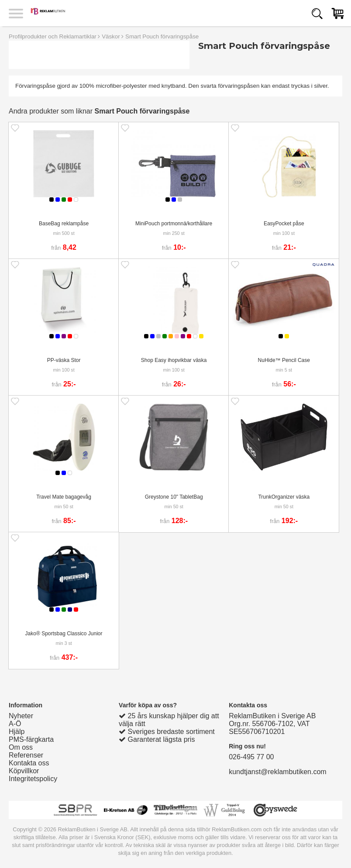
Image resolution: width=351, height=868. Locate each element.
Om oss (21, 747)
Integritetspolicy (33, 779)
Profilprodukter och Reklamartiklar (53, 36)
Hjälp (17, 732)
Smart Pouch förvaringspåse (162, 36)
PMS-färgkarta (31, 739)
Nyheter (21, 716)
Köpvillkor (24, 771)
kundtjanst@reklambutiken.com (277, 772)
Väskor (111, 36)
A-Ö (15, 724)
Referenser (26, 755)
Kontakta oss (29, 763)
